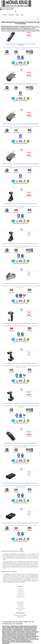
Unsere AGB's (21, 595)
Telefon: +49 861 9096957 (7, 9)
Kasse (17, 15)
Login (22, 15)
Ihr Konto (5, 15)
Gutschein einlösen (20, 597)
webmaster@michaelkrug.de (8, 8)
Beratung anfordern (20, 608)
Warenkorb (11, 15)
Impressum (20, 610)
